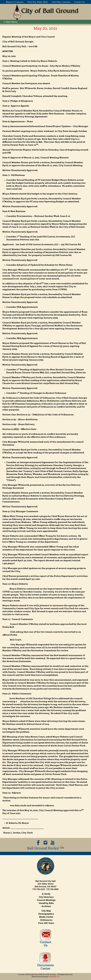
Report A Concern (15, 2)
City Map (46, 911)
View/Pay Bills (46, 903)
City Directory (46, 897)
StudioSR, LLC (54, 977)
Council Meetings (46, 900)
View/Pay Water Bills (38, 2)
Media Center (46, 917)
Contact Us (80, 2)
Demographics (46, 914)
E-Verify (46, 894)
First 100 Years (46, 923)
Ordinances (46, 920)
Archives (46, 906)
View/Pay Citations (61, 2)
